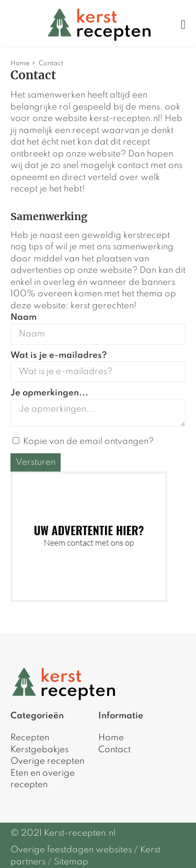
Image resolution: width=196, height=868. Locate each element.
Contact (114, 750)
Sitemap (71, 862)
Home (20, 63)
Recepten (30, 738)
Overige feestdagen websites (71, 850)
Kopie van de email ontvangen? (83, 442)
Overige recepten (47, 761)
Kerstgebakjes (39, 750)
